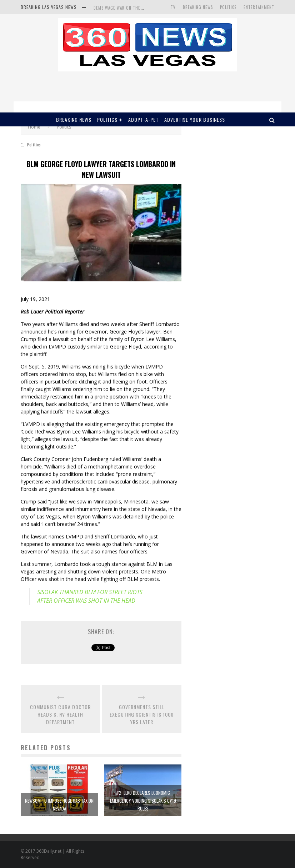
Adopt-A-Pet (143, 119)
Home (34, 127)
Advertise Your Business (195, 119)
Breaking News (198, 7)
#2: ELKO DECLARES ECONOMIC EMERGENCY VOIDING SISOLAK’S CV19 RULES (143, 801)
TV (173, 7)
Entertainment (259, 7)
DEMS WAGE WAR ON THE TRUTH (124, 8)
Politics (228, 7)
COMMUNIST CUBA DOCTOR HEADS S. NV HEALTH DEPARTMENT (60, 714)
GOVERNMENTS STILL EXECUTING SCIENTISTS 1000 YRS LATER (142, 714)
